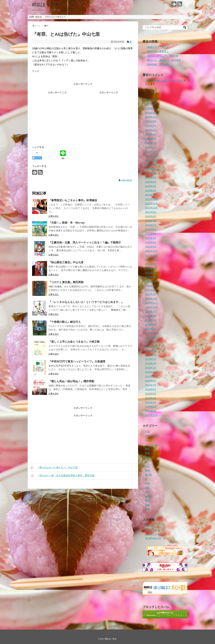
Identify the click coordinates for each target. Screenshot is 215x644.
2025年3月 (151, 108)
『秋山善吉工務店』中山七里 (66, 262)
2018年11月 (151, 372)
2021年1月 (151, 294)
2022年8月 (151, 217)
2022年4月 (151, 234)
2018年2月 (151, 407)
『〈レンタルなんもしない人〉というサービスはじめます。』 (86, 302)
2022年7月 (151, 221)
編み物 (149, 496)
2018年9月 (151, 381)
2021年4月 (151, 286)
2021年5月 (151, 281)
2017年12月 (151, 415)
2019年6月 (151, 355)
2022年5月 (151, 229)
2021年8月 (151, 268)
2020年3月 (151, 338)
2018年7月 (151, 385)
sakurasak (127, 180)
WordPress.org (153, 538)
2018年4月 (151, 398)
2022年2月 (151, 242)
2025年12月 (151, 100)
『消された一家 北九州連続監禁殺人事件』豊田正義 (62, 476)
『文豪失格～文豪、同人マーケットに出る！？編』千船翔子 (85, 243)
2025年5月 (151, 104)
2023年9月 (151, 165)
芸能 (147, 505)
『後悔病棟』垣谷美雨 (157, 64)
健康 (147, 449)
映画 (147, 470)
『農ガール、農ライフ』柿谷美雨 (163, 60)
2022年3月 (151, 238)
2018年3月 (151, 402)
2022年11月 (151, 204)
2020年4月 (151, 333)
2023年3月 (151, 186)
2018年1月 (151, 411)
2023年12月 (151, 152)
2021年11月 (151, 255)
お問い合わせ (36, 17)
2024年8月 (151, 121)
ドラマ (149, 440)
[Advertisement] (57, 115)
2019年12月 (151, 346)
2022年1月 (151, 247)
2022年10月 (151, 208)
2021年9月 (151, 264)
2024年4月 (151, 134)
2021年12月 (151, 251)
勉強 (147, 453)
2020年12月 (151, 299)
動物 (147, 457)
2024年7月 (151, 126)
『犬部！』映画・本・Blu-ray (67, 223)
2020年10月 (151, 307)
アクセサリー (152, 436)
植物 (147, 483)
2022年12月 (151, 199)
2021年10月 (151, 260)
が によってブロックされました (165, 614)
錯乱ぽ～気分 (46, 5)
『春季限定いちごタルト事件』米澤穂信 (73, 200)
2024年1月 (151, 147)
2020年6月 (151, 325)
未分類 (149, 475)
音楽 (147, 509)
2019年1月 (151, 368)
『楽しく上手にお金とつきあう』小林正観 (74, 342)
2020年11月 (151, 303)
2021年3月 (151, 290)
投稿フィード (152, 530)
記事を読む (54, 216)
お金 (147, 431)
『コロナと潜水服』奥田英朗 (66, 282)
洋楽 (147, 488)
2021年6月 (151, 277)
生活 (147, 492)
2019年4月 (151, 364)
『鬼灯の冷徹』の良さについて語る (164, 81)
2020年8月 (151, 316)
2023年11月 (151, 156)
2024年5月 (151, 130)
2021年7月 (151, 273)
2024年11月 (151, 117)
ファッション (152, 444)
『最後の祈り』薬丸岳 (157, 47)
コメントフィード (155, 534)
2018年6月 (151, 389)
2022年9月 (151, 212)
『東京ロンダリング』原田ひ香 (162, 56)
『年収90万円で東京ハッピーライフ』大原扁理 (77, 362)
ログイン (150, 525)
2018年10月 (151, 376)
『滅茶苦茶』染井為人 (157, 52)
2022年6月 (151, 225)
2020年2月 (151, 342)
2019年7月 (151, 351)
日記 (147, 466)
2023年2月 (151, 191)
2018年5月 (151, 394)
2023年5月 (151, 178)
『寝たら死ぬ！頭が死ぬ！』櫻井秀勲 (71, 381)
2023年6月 (151, 173)
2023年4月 (151, 182)
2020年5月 (151, 329)
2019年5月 (151, 359)
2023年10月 (151, 160)
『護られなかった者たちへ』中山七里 (54, 468)
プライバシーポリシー (55, 17)
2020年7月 (151, 320)
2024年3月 (151, 139)
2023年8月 (151, 169)
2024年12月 (151, 113)
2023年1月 (151, 195)
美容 (147, 501)
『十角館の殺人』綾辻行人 (65, 322)
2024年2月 (151, 143)
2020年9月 (151, 312)
